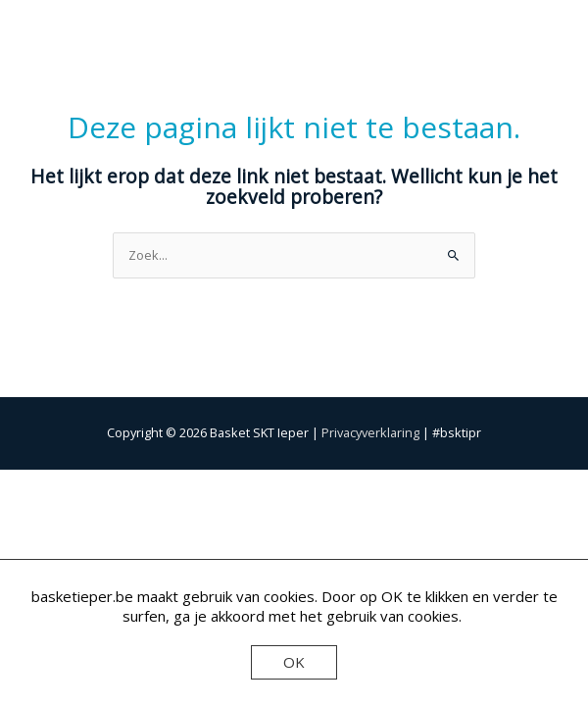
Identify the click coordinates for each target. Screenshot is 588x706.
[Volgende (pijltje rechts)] (121, 509)
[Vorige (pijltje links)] (39, 509)
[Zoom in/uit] (39, 484)
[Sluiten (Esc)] (283, 484)
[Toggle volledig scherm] (121, 484)
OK (294, 662)
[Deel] (202, 484)
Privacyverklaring (370, 432)
